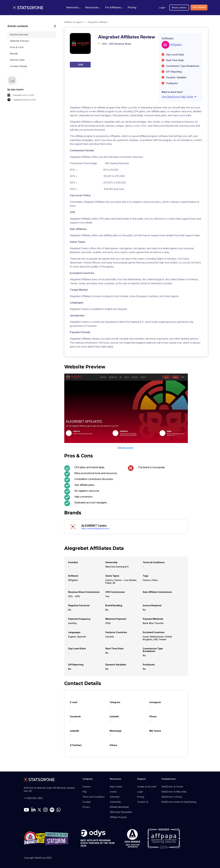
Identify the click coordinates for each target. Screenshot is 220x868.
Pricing (141, 797)
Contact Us (143, 802)
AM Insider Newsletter (121, 812)
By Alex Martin (16, 90)
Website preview (125, 448)
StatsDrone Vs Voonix (172, 787)
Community (115, 802)
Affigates (176, 44)
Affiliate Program (118, 817)
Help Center (116, 787)
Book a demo (179, 8)
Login (162, 8)
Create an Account (147, 787)
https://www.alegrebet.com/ (95, 528)
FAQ (85, 792)
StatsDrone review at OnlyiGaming (179, 802)
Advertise (115, 797)
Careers (87, 787)
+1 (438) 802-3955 (33, 798)
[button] (73, 8)
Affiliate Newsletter (119, 807)
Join (80, 65)
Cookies (87, 802)
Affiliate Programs (74, 22)
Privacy (86, 807)
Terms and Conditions (94, 797)
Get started (199, 7)
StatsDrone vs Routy (172, 797)
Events (113, 792)
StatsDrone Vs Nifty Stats (174, 792)
